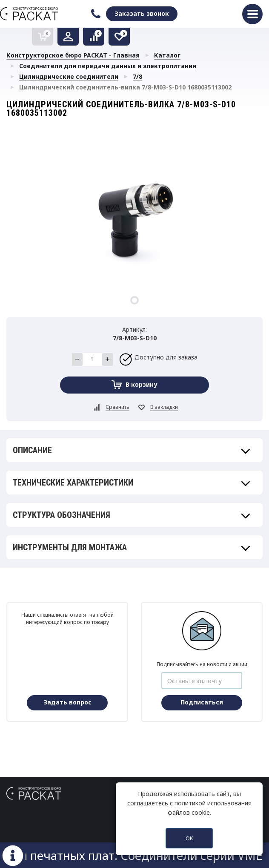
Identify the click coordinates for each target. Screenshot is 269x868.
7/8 (137, 76)
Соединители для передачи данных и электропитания (108, 66)
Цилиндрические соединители (69, 76)
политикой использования (213, 803)
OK (189, 838)
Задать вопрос (67, 702)
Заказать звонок (142, 13)
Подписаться (202, 702)
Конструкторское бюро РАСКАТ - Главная (73, 55)
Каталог (167, 55)
